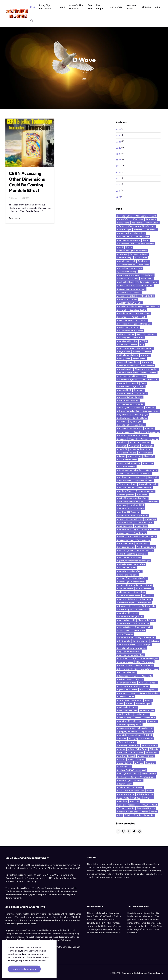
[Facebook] (118, 831)
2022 (118, 148)
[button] (32, 20)
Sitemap (152, 974)
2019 (118, 166)
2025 (118, 129)
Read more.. (15, 219)
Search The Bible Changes (96, 7)
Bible (158, 7)
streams (146, 7)
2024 (118, 136)
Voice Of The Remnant (76, 7)
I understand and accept (24, 969)
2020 (119, 160)
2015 (118, 191)
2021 (118, 154)
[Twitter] (134, 831)
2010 (118, 197)
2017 (118, 178)
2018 (118, 172)
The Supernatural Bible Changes (133, 974)
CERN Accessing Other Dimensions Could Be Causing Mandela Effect (27, 183)
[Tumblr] (129, 831)
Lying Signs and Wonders (46, 7)
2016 (118, 185)
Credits (159, 974)
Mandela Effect (132, 7)
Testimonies (116, 7)
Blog (33, 7)
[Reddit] (140, 831)
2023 (118, 142)
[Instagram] (124, 831)
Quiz (62, 7)
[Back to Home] (17, 14)
